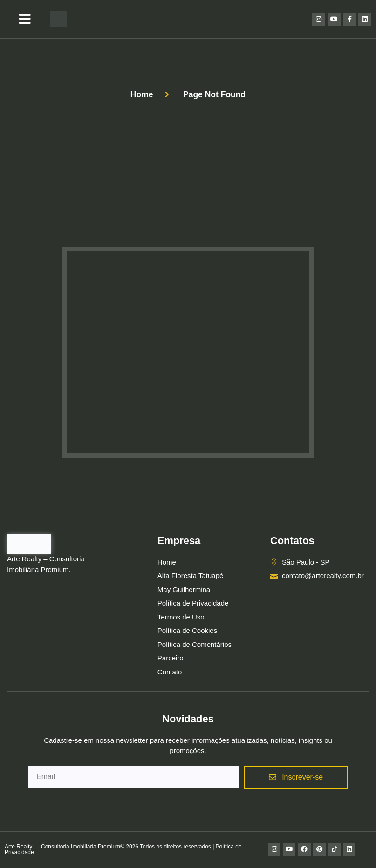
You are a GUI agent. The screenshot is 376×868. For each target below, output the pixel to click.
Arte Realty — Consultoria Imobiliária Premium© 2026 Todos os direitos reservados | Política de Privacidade (123, 850)
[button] (25, 19)
